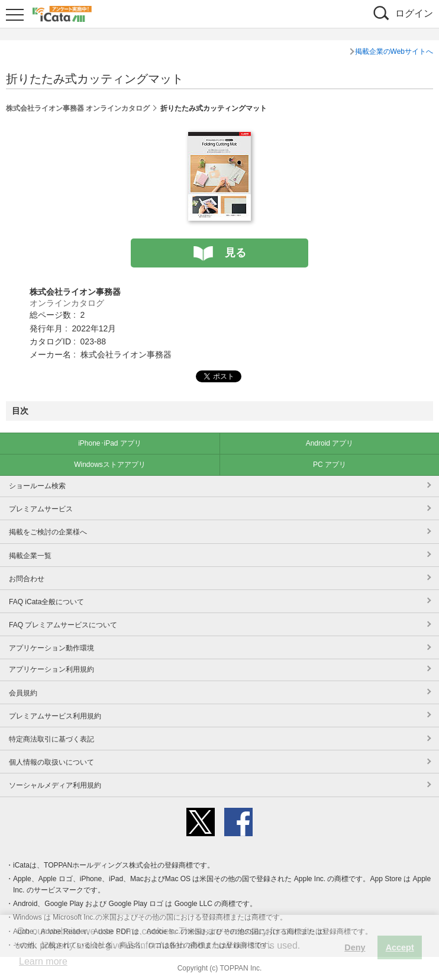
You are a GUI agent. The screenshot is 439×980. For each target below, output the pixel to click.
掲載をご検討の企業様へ (48, 532)
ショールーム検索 (37, 486)
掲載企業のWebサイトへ (394, 51)
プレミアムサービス (41, 509)
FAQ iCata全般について (46, 602)
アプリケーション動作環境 (51, 648)
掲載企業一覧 (30, 556)
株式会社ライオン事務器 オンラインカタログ (78, 108)
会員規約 (23, 693)
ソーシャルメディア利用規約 (55, 785)
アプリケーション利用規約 (51, 669)
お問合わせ (27, 579)
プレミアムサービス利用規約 (55, 716)
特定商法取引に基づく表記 (51, 739)
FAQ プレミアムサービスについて (63, 625)
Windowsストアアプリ (110, 465)
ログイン (414, 13)
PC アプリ (330, 465)
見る (235, 253)
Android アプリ (330, 443)
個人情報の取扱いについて (51, 762)
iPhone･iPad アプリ (110, 443)
